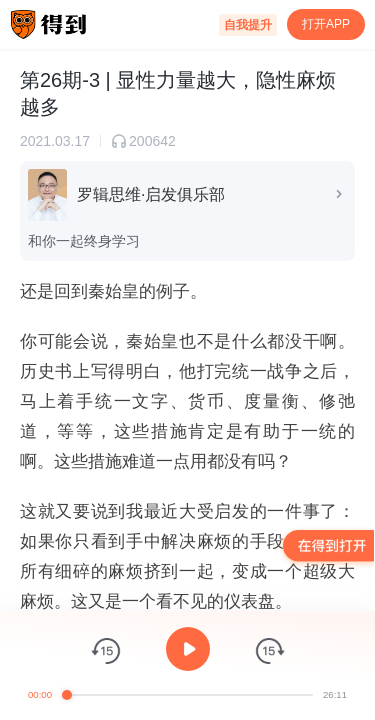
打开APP (326, 24)
